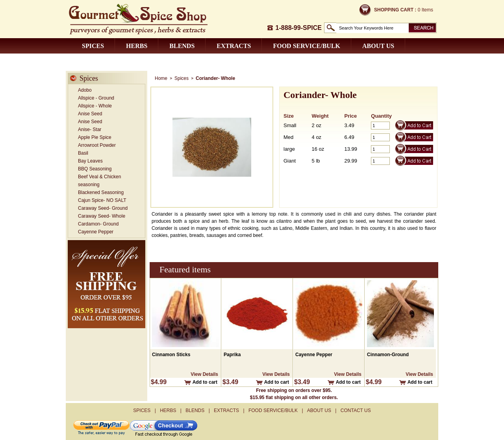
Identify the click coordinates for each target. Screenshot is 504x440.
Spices (93, 46)
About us (378, 46)
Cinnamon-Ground (388, 355)
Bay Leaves (90, 161)
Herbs (137, 46)
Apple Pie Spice (95, 137)
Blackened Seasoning (101, 192)
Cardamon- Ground (98, 224)
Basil (83, 153)
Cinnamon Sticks (171, 355)
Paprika (232, 355)
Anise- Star (90, 129)
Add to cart (205, 382)
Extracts (234, 46)
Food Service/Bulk (307, 46)
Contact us (102, 61)
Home (161, 78)
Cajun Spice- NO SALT (102, 200)
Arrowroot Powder (97, 145)
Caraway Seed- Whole (102, 216)
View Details (204, 374)
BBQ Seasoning (95, 169)
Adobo (85, 90)
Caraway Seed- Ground (103, 208)
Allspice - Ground (96, 98)
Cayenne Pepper (96, 232)
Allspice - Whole (95, 106)
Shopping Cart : (395, 10)
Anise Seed (90, 114)
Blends (182, 46)
